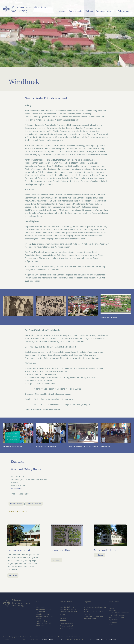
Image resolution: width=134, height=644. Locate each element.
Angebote (100, 11)
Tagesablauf (40, 612)
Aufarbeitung (124, 11)
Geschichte (40, 626)
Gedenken (112, 611)
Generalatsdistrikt (19, 550)
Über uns (63, 11)
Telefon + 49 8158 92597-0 (52, 639)
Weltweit (90, 11)
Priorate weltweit (61, 550)
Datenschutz (111, 639)
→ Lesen (13, 575)
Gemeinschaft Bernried (69, 609)
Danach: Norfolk (34, 504)
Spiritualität (40, 607)
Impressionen (114, 620)
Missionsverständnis (43, 609)
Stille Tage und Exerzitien (94, 616)
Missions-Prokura (105, 550)
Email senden (17, 489)
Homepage (113, 622)
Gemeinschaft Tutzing (68, 607)
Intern (111, 624)
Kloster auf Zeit (90, 619)
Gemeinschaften (76, 11)
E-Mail (91, 639)
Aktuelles (111, 11)
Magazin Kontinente (116, 617)
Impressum (100, 639)
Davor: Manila (16, 504)
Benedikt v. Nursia (42, 614)
